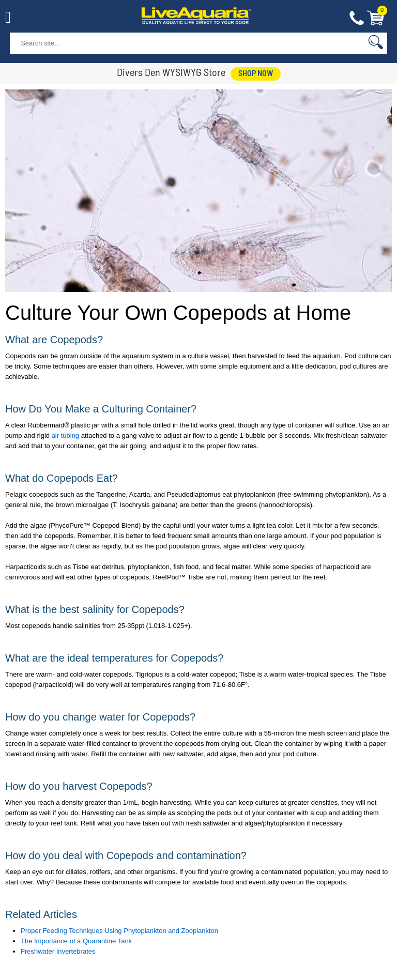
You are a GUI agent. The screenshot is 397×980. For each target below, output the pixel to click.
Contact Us (357, 19)
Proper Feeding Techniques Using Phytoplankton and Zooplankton (119, 931)
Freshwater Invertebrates (58, 951)
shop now (256, 74)
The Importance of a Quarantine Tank (76, 941)
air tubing (65, 435)
